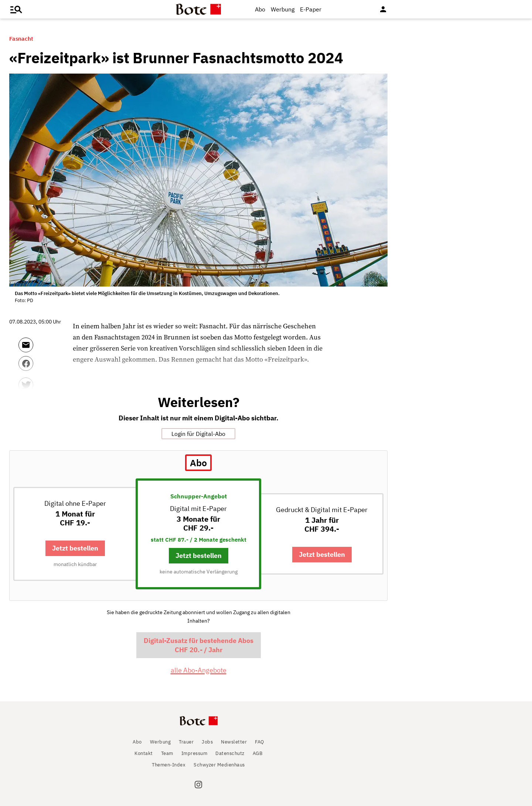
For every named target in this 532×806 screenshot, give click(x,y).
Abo (260, 9)
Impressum (195, 753)
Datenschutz (230, 753)
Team (167, 753)
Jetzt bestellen (75, 548)
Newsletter (234, 742)
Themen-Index (169, 765)
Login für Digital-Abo (198, 434)
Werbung (283, 9)
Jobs (207, 742)
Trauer (186, 742)
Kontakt (144, 753)
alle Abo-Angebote (199, 670)
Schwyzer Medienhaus (219, 765)
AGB (258, 753)
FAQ (260, 742)
